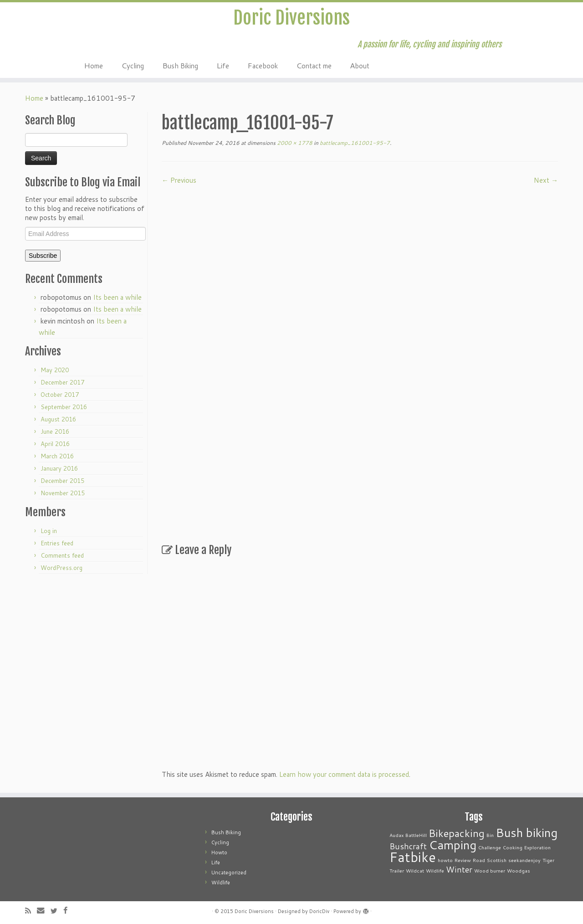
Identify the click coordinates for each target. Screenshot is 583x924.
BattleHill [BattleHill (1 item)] (416, 835)
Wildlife (221, 883)
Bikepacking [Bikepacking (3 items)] (457, 833)
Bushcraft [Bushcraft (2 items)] (408, 846)
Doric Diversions (291, 18)
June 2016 (55, 431)
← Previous (179, 180)
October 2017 (60, 395)
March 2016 (57, 456)
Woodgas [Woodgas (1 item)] (519, 870)
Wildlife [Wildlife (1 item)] (435, 870)
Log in (49, 531)
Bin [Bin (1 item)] (490, 835)
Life (223, 65)
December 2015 (62, 481)
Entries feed (57, 543)
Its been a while (117, 297)
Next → (546, 180)
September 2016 (64, 407)
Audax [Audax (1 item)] (396, 835)
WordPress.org (61, 568)
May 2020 (55, 370)
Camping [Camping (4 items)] (453, 844)
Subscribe (43, 256)
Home (93, 65)
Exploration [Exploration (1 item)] (537, 847)
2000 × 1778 (294, 143)
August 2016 (58, 419)
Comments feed (62, 555)
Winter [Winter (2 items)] (459, 870)
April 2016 (55, 444)
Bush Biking (180, 65)
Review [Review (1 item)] (463, 860)
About (360, 65)
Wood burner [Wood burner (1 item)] (490, 870)
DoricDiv (319, 911)
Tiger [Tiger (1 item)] (548, 860)
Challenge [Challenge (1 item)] (490, 847)
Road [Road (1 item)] (479, 860)
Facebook (263, 65)
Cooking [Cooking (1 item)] (513, 847)
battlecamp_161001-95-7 (354, 143)
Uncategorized (229, 873)
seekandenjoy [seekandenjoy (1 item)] (524, 860)
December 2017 (62, 382)
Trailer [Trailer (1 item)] (397, 870)
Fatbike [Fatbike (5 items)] (413, 857)
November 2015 (63, 493)
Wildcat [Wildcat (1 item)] (415, 870)
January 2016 (59, 468)
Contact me (314, 65)
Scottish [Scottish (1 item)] (497, 860)
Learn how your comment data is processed (344, 774)
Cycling (133, 65)
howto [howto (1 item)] (445, 860)
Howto (219, 852)
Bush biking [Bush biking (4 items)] (527, 832)
